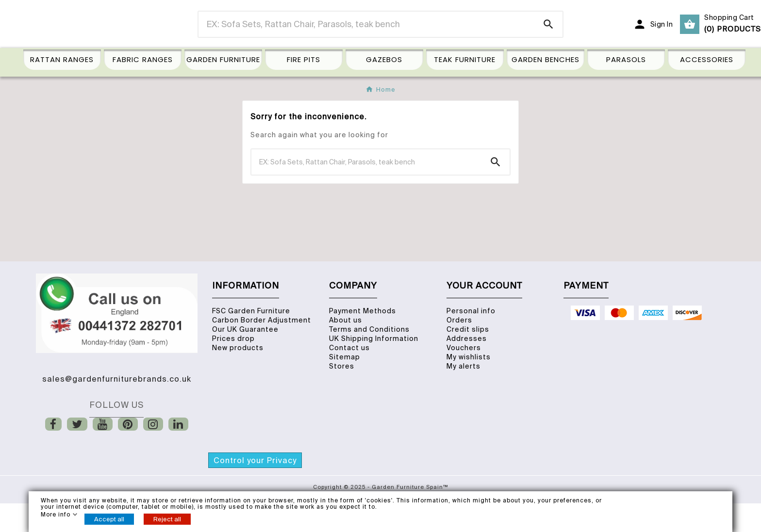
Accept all (109, 519)
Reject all (167, 519)
